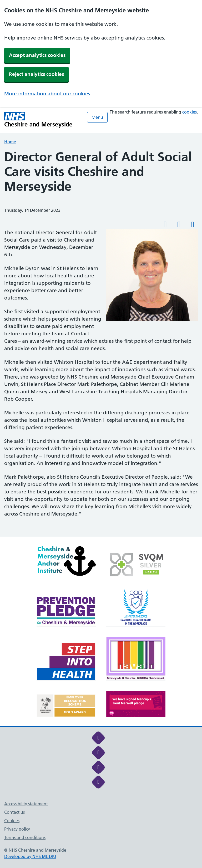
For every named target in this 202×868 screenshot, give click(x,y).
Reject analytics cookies (36, 74)
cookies (190, 112)
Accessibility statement (26, 804)
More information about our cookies (47, 94)
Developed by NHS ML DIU (30, 856)
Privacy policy (17, 829)
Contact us (14, 812)
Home (10, 142)
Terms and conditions (25, 837)
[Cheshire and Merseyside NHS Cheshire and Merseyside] (38, 120)
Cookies (12, 821)
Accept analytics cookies (37, 55)
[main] (101, 343)
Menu (97, 117)
